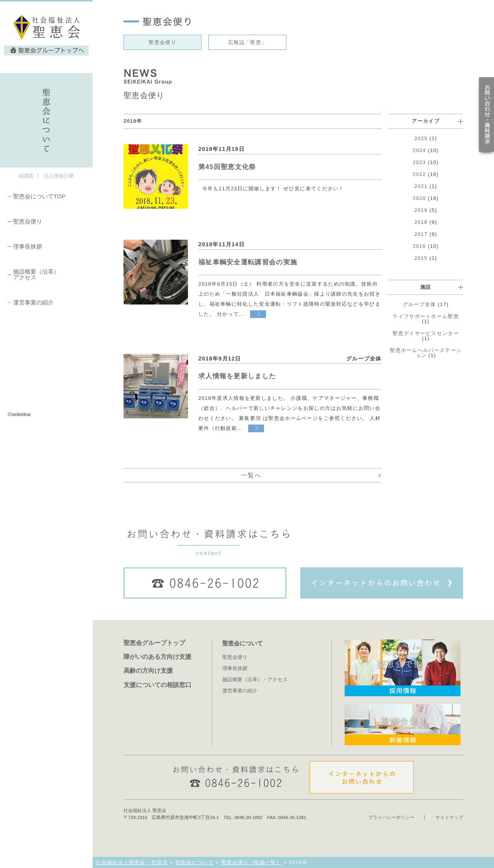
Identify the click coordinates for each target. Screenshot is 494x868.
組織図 (26, 176)
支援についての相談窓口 (157, 685)
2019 (421, 210)
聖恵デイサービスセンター (426, 333)
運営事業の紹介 (33, 302)
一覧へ (251, 475)
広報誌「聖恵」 (247, 42)
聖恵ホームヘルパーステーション (426, 353)
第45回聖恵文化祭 (227, 167)
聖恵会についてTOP (39, 196)
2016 (420, 246)
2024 (420, 150)
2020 (420, 198)
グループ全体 (420, 304)
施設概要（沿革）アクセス (36, 274)
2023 (420, 162)
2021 (421, 186)
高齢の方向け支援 (148, 670)
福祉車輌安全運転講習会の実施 (248, 262)
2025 (421, 138)
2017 (421, 234)
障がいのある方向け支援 (157, 656)
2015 (421, 258)
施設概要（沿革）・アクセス (255, 679)
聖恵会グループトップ (154, 643)
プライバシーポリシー (391, 817)
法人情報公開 (59, 176)
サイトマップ (449, 817)
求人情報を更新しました (237, 376)
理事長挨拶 (28, 246)
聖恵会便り (28, 221)
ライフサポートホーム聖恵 (426, 316)
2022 (420, 174)
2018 (421, 222)
